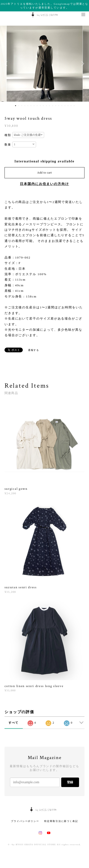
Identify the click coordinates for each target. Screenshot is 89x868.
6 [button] (31, 106)
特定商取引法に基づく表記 (61, 821)
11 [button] (47, 106)
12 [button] (50, 106)
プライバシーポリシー (25, 821)
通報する (34, 350)
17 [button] (65, 106)
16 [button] (62, 106)
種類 (8, 135)
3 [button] (22, 106)
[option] (45, 64)
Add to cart (45, 173)
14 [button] (56, 106)
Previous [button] (7, 64)
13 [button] (53, 106)
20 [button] (74, 106)
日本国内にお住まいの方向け (44, 184)
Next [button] (82, 64)
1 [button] (16, 106)
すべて (14, 723)
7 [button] (34, 106)
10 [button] (43, 106)
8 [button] (37, 106)
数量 (8, 145)
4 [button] (25, 106)
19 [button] (71, 106)
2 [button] (19, 106)
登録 (70, 782)
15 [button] (59, 106)
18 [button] (68, 106)
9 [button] (40, 106)
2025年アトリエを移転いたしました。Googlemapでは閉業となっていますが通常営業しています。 (45, 6)
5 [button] (28, 106)
